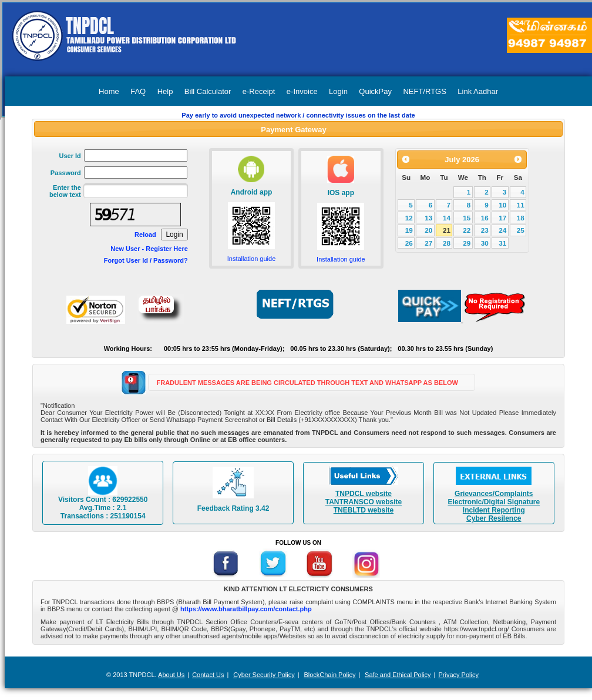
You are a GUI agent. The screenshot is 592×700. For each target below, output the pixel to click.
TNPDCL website (364, 494)
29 (467, 243)
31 (502, 243)
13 (428, 218)
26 (409, 243)
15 (467, 218)
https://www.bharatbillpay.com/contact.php (246, 609)
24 (502, 230)
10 (502, 205)
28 (447, 243)
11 (521, 205)
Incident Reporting (494, 510)
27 (428, 243)
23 (485, 230)
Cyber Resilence (494, 518)
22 (467, 230)
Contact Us (208, 675)
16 (485, 218)
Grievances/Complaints (494, 494)
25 (521, 230)
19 (409, 230)
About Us (171, 675)
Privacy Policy (458, 675)
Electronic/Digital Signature (494, 502)
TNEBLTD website (364, 510)
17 (502, 218)
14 (447, 218)
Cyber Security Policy (264, 675)
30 (485, 243)
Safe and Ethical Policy (398, 675)
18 (521, 218)
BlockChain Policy (329, 675)
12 (409, 218)
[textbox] (136, 191)
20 (428, 230)
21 (447, 230)
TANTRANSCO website (364, 502)
